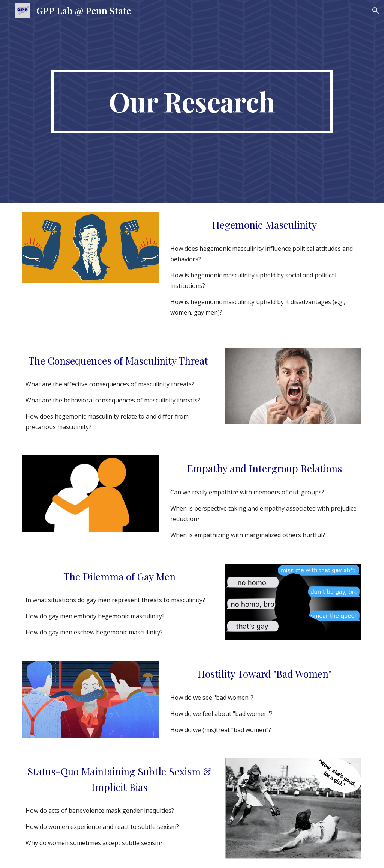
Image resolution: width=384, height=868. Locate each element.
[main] (192, 101)
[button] (375, 11)
